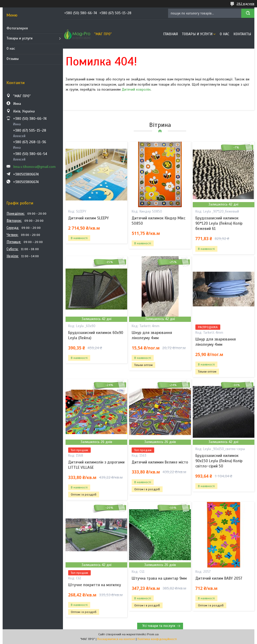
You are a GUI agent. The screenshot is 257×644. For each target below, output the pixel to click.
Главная (170, 34)
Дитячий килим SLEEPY (89, 218)
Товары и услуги (20, 38)
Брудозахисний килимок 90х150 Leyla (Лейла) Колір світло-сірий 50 (219, 461)
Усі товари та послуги (159, 626)
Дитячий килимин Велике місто (160, 462)
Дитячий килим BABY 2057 (219, 578)
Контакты (242, 34)
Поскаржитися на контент (116, 639)
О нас (11, 48)
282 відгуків (245, 4)
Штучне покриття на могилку (95, 585)
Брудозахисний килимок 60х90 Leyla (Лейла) (96, 335)
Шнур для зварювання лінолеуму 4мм (152, 335)
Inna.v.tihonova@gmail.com (34, 167)
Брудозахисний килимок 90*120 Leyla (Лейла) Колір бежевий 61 (219, 223)
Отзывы (13, 59)
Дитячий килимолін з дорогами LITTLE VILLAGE (96, 465)
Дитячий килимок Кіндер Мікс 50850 (159, 221)
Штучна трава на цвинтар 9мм (159, 578)
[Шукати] (248, 13)
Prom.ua (153, 634)
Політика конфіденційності (157, 639)
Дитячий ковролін (136, 89)
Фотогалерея (17, 28)
